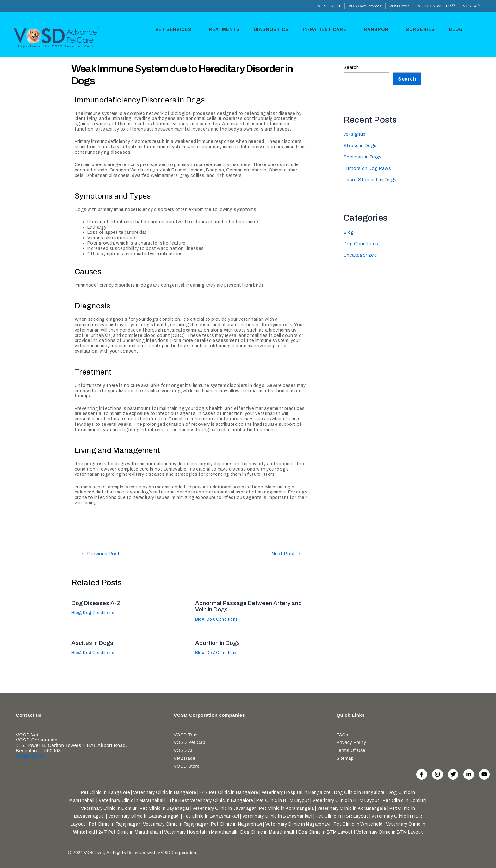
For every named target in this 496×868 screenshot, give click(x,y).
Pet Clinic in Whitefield (358, 824)
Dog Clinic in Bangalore (359, 793)
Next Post (284, 553)
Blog (450, 29)
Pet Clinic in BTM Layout (283, 800)
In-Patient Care (323, 29)
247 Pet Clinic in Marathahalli (130, 832)
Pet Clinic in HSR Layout (342, 816)
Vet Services (175, 29)
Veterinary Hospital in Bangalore (296, 793)
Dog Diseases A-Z (98, 603)
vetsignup (355, 134)
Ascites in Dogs (94, 643)
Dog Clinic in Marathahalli (268, 832)
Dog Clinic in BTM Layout (326, 832)
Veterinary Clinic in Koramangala (352, 808)
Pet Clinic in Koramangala (287, 808)
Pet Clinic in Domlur (404, 800)
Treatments (223, 29)
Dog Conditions (101, 613)
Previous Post (103, 553)
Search (351, 67)
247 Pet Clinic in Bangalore (229, 793)
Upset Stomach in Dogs (371, 180)
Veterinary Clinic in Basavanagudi (144, 816)
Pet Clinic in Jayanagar (164, 808)
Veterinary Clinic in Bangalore (165, 793)
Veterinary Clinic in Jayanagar (224, 808)
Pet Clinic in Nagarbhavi (237, 824)
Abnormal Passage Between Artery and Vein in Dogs (252, 606)
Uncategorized (361, 255)
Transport (373, 29)
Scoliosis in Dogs (363, 157)
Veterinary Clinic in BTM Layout (346, 800)
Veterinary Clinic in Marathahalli (132, 800)
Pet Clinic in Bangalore (105, 793)
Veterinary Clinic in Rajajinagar (175, 824)
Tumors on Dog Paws (368, 168)
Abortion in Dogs (220, 643)
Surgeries (416, 29)
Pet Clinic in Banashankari (211, 816)
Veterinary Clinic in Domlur (109, 808)
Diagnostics (271, 29)
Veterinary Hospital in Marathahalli (201, 832)
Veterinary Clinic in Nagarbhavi (298, 824)
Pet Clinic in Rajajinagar (114, 824)
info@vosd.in (30, 754)
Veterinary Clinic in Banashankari (277, 816)
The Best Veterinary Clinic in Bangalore (211, 800)
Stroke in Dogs (361, 145)
